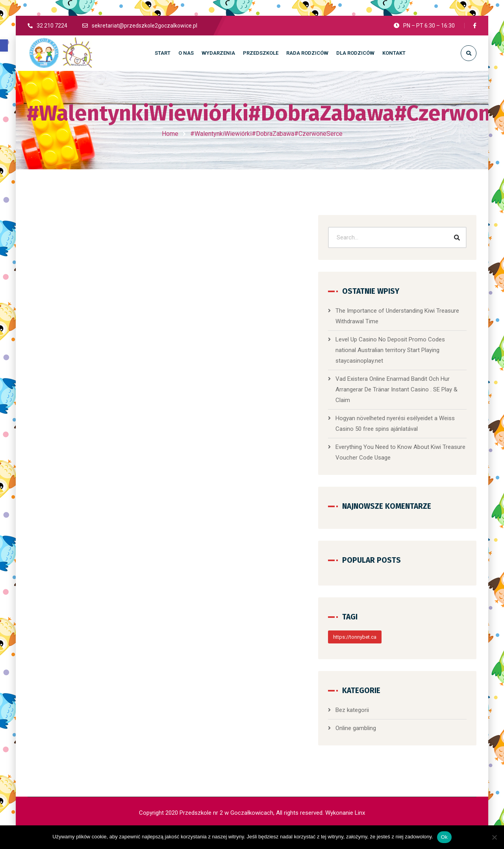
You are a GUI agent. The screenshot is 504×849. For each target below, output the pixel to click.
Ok (444, 837)
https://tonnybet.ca (387, 641)
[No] (494, 837)
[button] (4, 45)
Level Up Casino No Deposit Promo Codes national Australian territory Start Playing (414, 344)
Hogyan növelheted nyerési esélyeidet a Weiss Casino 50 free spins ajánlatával (417, 423)
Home (170, 134)
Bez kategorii (385, 714)
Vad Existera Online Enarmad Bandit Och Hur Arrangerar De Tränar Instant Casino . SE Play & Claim (416, 383)
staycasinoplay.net (427, 354)
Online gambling (388, 732)
